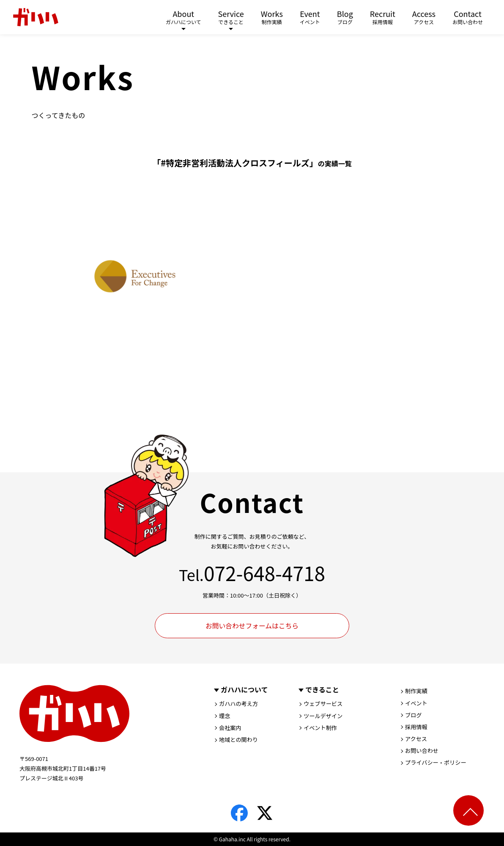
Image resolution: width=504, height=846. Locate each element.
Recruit (383, 18)
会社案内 (231, 729)
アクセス (417, 741)
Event (310, 18)
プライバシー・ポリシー (438, 765)
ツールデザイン (324, 716)
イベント (417, 704)
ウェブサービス (324, 704)
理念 (225, 716)
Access (424, 18)
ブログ (414, 716)
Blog (345, 18)
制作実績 (417, 692)
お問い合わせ (423, 753)
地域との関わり (240, 741)
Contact (468, 18)
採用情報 (417, 728)
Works (272, 18)
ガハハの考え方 (240, 704)
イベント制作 (321, 729)
